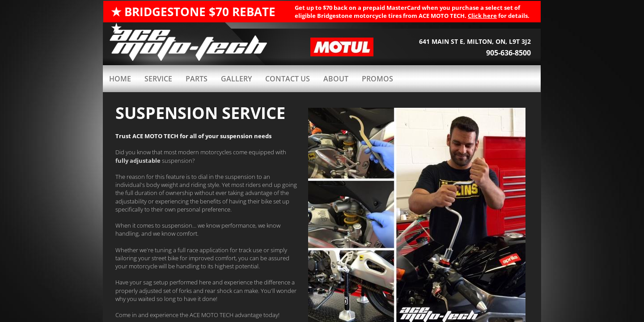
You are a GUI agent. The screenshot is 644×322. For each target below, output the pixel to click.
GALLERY (236, 79)
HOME (120, 79)
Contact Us (288, 79)
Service (158, 79)
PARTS (197, 79)
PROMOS (377, 79)
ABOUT (336, 79)
